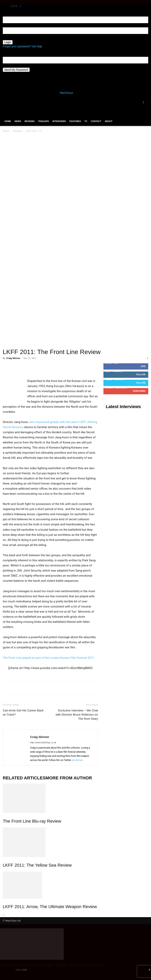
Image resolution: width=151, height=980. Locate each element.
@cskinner (77, 760)
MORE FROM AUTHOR (69, 778)
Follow (141, 374)
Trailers (44, 121)
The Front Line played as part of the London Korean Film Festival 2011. (49, 658)
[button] (144, 102)
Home (8, 121)
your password (12, 38)
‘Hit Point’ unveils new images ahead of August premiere (51, 965)
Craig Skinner (13, 358)
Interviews (59, 121)
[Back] (21, 6)
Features (75, 121)
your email (9, 65)
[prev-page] (3, 915)
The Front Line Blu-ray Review (32, 821)
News (18, 121)
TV (86, 121)
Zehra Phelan (7, 970)
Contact (96, 121)
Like (143, 366)
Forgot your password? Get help (22, 46)
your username (12, 25)
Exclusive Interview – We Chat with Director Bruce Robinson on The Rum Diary (77, 714)
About (109, 121)
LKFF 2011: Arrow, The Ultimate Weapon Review (50, 907)
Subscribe (139, 391)
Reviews (30, 121)
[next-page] (4, 915)
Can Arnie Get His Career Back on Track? (23, 712)
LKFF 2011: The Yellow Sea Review (37, 865)
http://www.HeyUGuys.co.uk (43, 743)
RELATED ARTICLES (24, 778)
